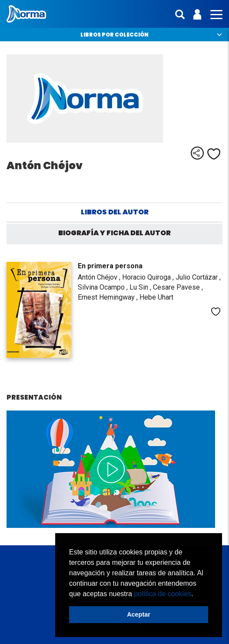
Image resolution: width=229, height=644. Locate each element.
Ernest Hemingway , (109, 297)
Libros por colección (114, 35)
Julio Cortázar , (198, 277)
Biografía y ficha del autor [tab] (114, 233)
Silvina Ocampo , (104, 287)
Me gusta (214, 154)
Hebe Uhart (156, 297)
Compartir (197, 153)
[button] (196, 594)
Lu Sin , (141, 287)
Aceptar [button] (139, 614)
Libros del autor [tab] (115, 212)
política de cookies (163, 594)
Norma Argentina (26, 14)
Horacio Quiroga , (149, 277)
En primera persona (110, 266)
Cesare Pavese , (178, 287)
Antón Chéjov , (100, 277)
